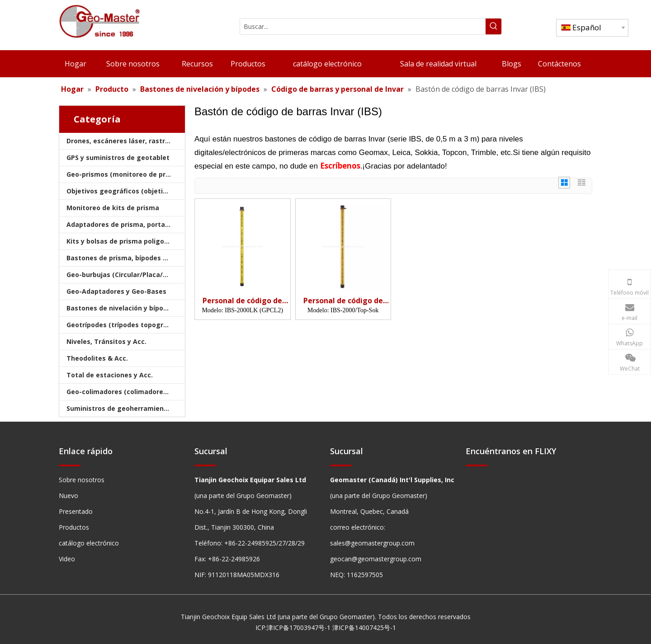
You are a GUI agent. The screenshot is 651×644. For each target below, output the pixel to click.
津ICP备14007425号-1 (364, 628)
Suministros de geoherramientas (120, 408)
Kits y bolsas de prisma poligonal (120, 241)
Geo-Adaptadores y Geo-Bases (116, 291)
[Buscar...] (363, 26)
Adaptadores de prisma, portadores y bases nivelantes (126, 224)
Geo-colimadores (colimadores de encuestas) (126, 392)
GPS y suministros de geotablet (118, 157)
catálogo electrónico (89, 543)
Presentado (76, 511)
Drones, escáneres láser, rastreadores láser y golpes (126, 141)
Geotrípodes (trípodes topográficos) (126, 325)
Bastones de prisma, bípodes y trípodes (126, 258)
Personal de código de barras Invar (242, 301)
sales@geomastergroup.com (372, 543)
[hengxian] (70, 465)
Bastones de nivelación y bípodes (121, 308)
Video (67, 559)
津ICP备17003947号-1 (299, 628)
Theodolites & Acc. (97, 358)
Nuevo (68, 496)
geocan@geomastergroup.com (376, 559)
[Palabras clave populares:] (493, 26)
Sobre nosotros (82, 480)
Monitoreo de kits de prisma (113, 208)
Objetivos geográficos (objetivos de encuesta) (126, 191)
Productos (74, 527)
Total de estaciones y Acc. (110, 375)
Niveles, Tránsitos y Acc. (106, 341)
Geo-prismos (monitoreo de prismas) (126, 174)
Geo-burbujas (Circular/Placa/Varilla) (126, 275)
